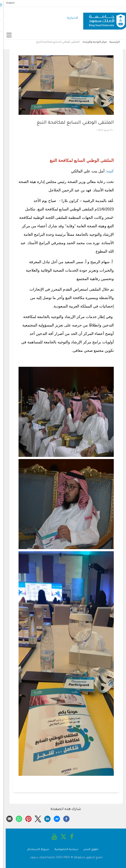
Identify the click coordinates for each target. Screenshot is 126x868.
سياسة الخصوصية (63, 850)
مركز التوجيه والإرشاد (91, 42)
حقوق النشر (88, 850)
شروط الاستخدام (35, 850)
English (7, 3)
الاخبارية (69, 18)
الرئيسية (111, 42)
